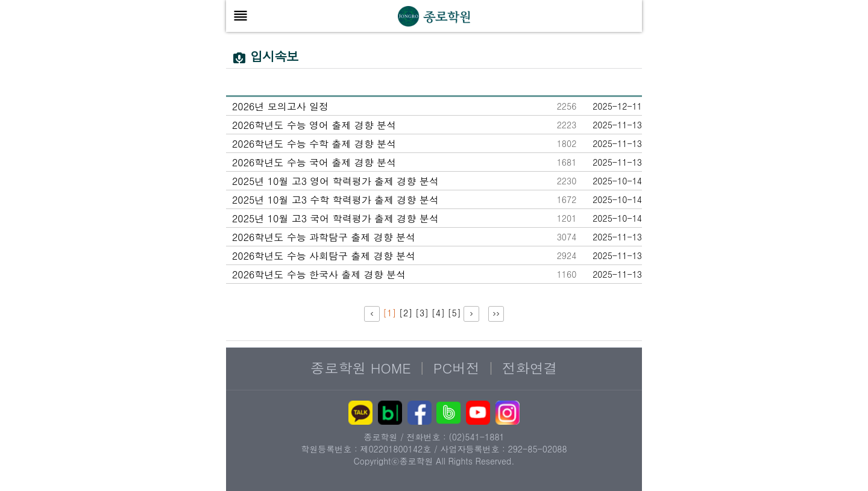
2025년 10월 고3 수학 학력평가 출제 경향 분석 (335, 200)
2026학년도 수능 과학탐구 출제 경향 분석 (324, 237)
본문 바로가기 (190, 24)
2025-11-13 (617, 125)
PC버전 (457, 367)
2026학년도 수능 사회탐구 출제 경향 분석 (324, 256)
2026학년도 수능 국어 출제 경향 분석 (314, 162)
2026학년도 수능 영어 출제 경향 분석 (314, 125)
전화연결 (530, 367)
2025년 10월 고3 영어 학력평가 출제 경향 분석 (335, 181)
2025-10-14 (617, 181)
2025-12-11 (617, 106)
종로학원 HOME (361, 367)
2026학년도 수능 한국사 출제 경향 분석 (319, 274)
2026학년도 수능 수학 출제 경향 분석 (314, 144)
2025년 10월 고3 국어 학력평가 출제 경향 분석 (335, 218)
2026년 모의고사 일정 (280, 106)
